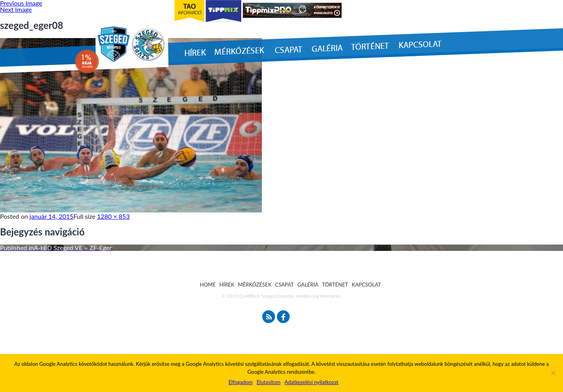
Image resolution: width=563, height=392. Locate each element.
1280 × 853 (113, 216)
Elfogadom (241, 382)
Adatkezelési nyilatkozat (311, 382)
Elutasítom (269, 382)
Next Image (16, 9)
